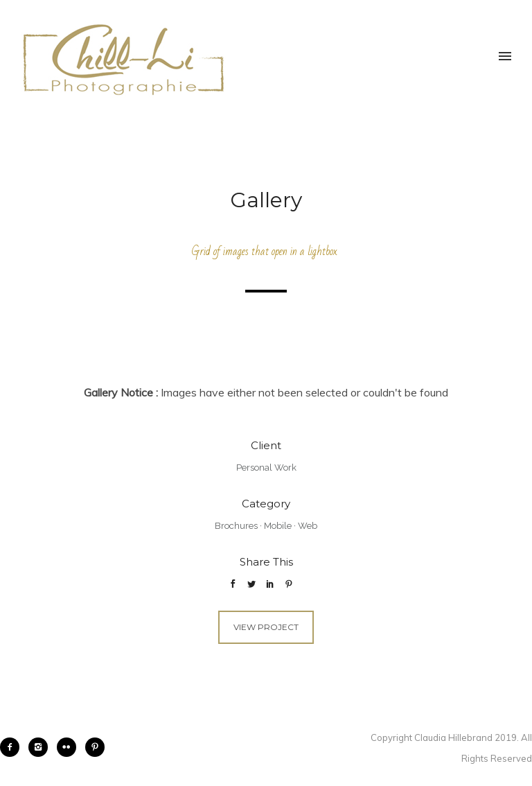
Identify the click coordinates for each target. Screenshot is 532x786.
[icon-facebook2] (13, 747)
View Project (266, 627)
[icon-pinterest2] (95, 747)
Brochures (236, 526)
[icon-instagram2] (42, 747)
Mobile (278, 526)
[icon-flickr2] (70, 747)
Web (308, 526)
